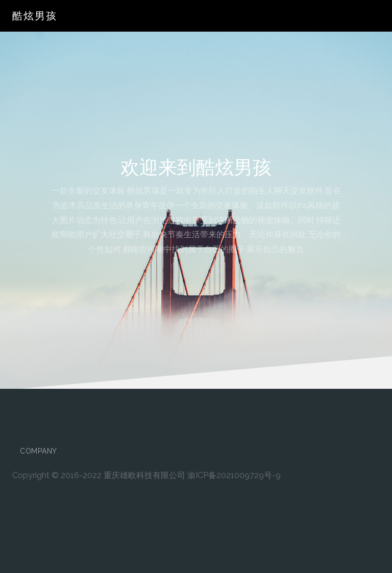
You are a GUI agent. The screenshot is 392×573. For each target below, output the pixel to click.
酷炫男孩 (35, 16)
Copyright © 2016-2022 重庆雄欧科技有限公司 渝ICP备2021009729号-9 (146, 475)
